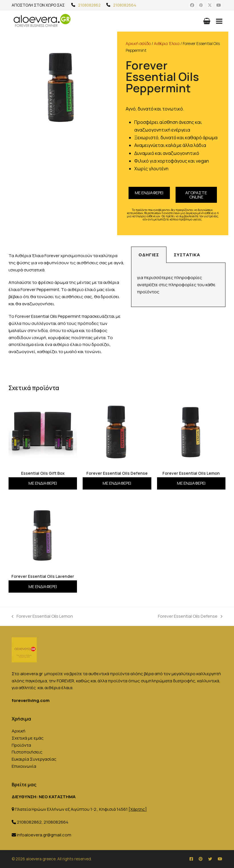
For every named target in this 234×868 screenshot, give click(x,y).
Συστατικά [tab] (187, 255)
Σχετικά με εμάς (28, 738)
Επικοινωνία (24, 766)
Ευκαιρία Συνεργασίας (34, 759)
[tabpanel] (178, 285)
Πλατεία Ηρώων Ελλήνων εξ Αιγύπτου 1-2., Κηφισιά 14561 (81, 809)
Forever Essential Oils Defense (190, 616)
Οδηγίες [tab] (149, 255)
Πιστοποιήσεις (27, 752)
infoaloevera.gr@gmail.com (44, 835)
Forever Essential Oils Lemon (42, 616)
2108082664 (125, 5)
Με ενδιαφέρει (149, 193)
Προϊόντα (21, 745)
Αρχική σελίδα (138, 43)
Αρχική (19, 731)
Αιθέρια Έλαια (167, 43)
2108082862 (89, 5)
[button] (219, 21)
